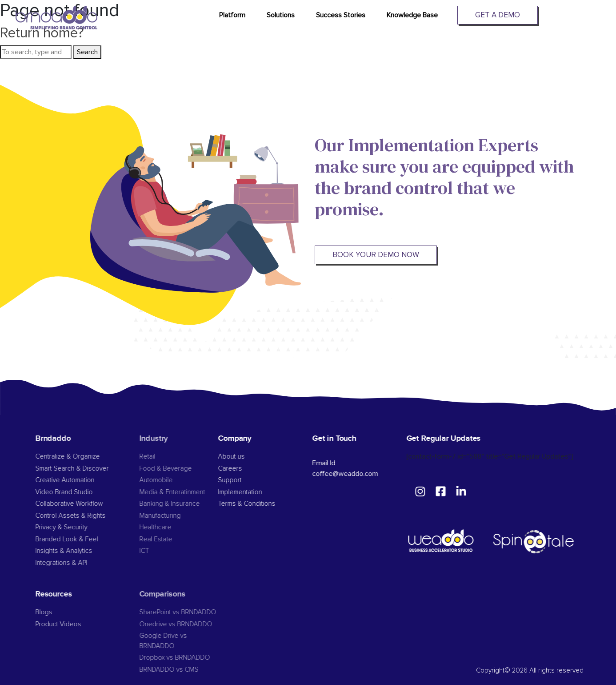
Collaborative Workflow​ (83, 504)
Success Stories (341, 15)
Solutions (281, 15)
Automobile (169, 480)
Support (241, 480)
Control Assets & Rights (85, 516)
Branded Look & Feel (80, 539)
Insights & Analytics (77, 551)
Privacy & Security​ (75, 527)
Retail (160, 457)
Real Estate (168, 539)
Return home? (42, 33)
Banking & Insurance (182, 504)
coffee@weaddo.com (356, 474)
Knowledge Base (412, 15)
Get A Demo (498, 15)
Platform (232, 15)
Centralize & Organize (81, 457)
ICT (157, 551)
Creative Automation (78, 480)
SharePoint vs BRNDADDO (190, 612)
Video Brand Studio (78, 492)
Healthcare (168, 527)
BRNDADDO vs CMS (182, 670)
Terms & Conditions (258, 504)
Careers (241, 469)
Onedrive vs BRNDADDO (188, 624)
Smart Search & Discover (86, 469)
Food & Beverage (178, 469)
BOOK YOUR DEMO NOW (374, 255)
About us (242, 457)
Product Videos (72, 624)
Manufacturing (173, 516)
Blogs (57, 612)
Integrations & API (75, 563)
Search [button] (87, 52)
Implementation (251, 492)
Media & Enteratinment (185, 492)
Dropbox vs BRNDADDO (187, 658)
